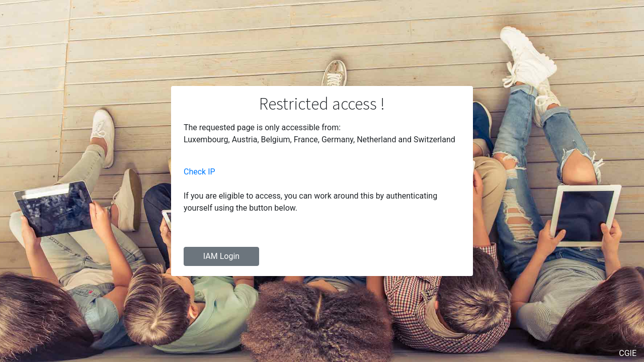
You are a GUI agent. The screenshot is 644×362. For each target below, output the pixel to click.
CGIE (628, 353)
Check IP (199, 172)
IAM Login (221, 256)
